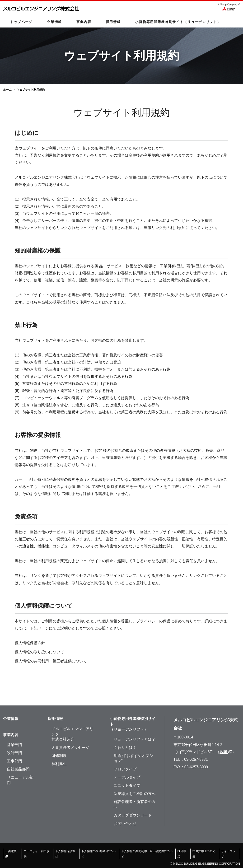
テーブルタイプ (127, 777)
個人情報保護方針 (30, 643)
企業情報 (54, 22)
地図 (226, 752)
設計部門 (14, 753)
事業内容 (84, 22)
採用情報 (113, 22)
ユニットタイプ (127, 786)
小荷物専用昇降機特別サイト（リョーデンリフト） (178, 22)
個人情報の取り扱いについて (39, 652)
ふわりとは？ (125, 748)
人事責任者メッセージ (70, 748)
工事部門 (14, 761)
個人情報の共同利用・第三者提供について (51, 661)
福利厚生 (59, 764)
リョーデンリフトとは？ (135, 739)
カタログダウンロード (133, 815)
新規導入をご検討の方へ (135, 794)
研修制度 (59, 756)
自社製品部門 (18, 769)
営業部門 (14, 745)
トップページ (21, 22)
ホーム (7, 90)
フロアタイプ (125, 769)
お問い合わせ (125, 824)
